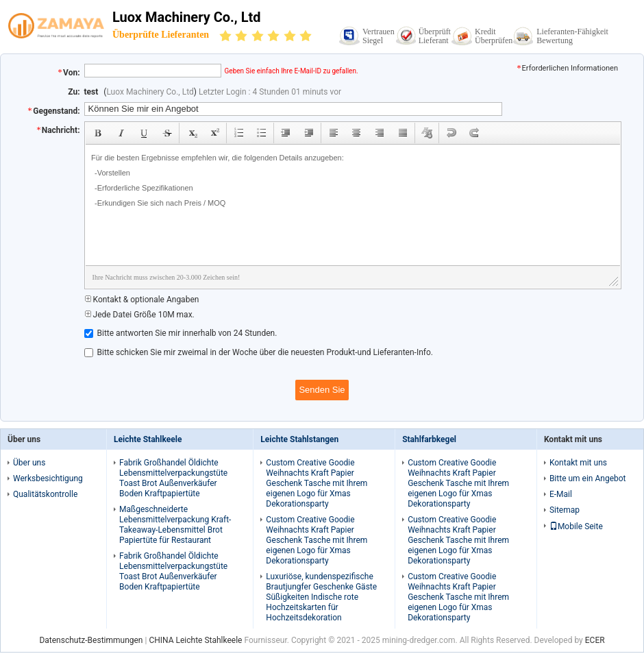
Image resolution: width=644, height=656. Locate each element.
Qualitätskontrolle (45, 494)
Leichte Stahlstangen (299, 439)
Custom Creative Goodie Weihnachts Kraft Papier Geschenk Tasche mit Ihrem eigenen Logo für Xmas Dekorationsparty (317, 483)
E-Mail (561, 494)
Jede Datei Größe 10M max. (139, 315)
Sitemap (565, 510)
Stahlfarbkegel (429, 439)
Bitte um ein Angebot (588, 478)
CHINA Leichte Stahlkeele (195, 640)
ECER (595, 640)
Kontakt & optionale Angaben (142, 300)
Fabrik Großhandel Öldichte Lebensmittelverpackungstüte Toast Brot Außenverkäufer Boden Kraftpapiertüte (173, 478)
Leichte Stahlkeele (148, 439)
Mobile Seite (576, 526)
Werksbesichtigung (48, 478)
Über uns (29, 463)
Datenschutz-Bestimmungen (91, 640)
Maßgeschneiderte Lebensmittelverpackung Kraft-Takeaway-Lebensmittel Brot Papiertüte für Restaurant (175, 525)
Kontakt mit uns (578, 463)
